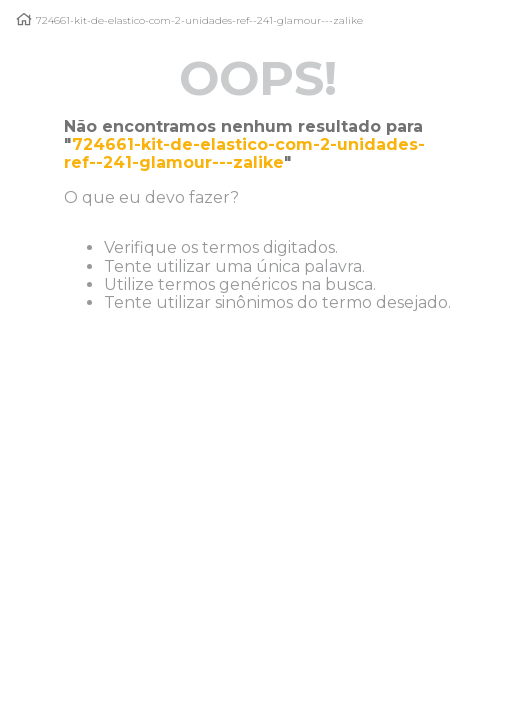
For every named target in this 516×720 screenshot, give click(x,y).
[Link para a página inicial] (24, 19)
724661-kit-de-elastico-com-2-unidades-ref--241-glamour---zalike (199, 21)
